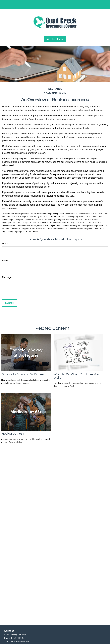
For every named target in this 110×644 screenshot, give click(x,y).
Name (5, 244)
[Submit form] (10, 303)
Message (7, 277)
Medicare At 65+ (13, 434)
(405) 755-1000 (19, 635)
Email (5, 260)
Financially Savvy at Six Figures (23, 374)
